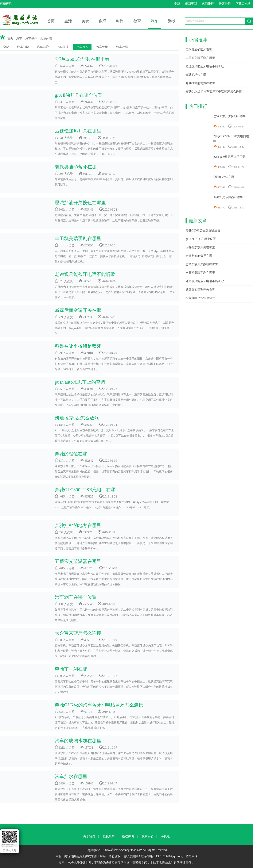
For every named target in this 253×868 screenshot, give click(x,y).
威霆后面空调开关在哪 (78, 310)
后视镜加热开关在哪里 (78, 131)
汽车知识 (23, 47)
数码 (103, 21)
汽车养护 (43, 47)
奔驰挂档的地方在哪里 (78, 525)
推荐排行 (225, 4)
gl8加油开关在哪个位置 (79, 95)
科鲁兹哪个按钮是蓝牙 (78, 346)
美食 (85, 21)
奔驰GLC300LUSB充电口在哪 (85, 490)
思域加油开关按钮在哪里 (80, 203)
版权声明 (128, 836)
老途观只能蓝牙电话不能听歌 (85, 274)
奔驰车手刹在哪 (71, 669)
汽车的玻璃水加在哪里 (78, 741)
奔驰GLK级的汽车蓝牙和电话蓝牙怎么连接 (99, 705)
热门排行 (208, 4)
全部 (6, 47)
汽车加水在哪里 (71, 777)
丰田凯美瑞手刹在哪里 (78, 239)
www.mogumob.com (130, 850)
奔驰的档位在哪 (71, 454)
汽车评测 (102, 47)
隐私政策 (109, 836)
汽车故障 (122, 47)
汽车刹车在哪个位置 (76, 597)
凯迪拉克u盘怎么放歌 (77, 418)
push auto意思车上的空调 (80, 382)
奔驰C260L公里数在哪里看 (82, 59)
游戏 (172, 21)
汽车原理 (63, 47)
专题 (177, 4)
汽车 (155, 21)
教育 (137, 21)
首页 (51, 21)
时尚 (120, 21)
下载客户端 (243, 4)
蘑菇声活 (192, 856)
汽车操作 (31, 39)
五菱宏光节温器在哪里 (78, 561)
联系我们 (147, 836)
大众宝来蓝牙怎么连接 (78, 633)
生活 (68, 21)
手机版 (165, 836)
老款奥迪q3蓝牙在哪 (76, 167)
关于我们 (89, 836)
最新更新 (191, 4)
